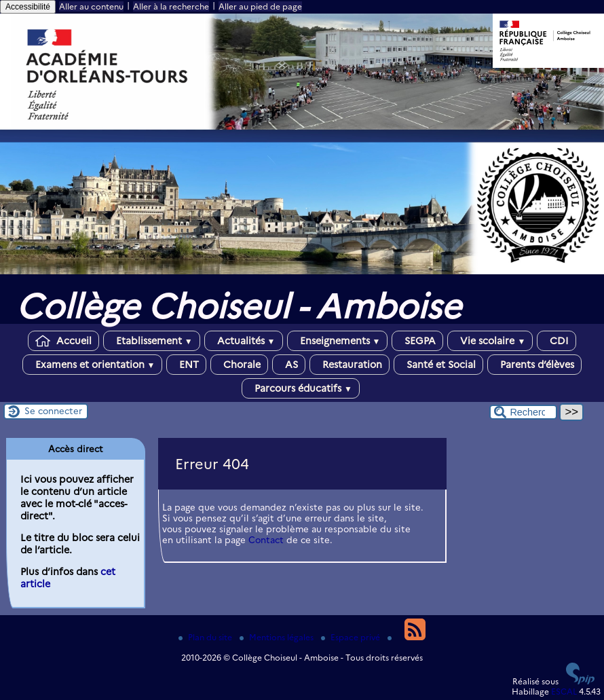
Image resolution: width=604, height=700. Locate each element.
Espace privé (352, 637)
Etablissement (152, 341)
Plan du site (206, 637)
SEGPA (417, 341)
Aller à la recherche (171, 6)
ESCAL (564, 692)
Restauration (350, 365)
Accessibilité (28, 7)
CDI (556, 341)
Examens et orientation (93, 365)
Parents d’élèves (534, 365)
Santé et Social (438, 365)
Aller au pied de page (260, 6)
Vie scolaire (490, 341)
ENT (186, 365)
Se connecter (53, 411)
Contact (266, 540)
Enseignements (338, 341)
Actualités (244, 341)
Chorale (239, 365)
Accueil (63, 341)
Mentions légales (278, 637)
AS (289, 365)
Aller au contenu (91, 6)
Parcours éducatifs (301, 388)
